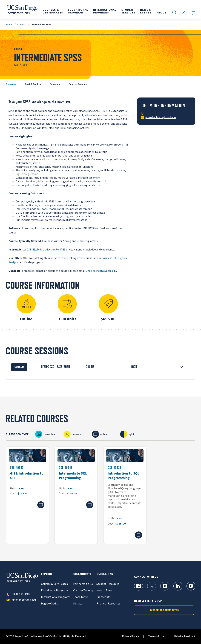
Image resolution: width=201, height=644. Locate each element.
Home (9, 25)
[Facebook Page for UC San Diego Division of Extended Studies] (139, 586)
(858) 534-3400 (18, 594)
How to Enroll (105, 591)
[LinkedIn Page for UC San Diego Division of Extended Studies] (178, 586)
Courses (21, 25)
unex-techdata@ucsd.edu (101, 271)
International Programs (56, 597)
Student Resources (108, 584)
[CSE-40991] (27, 495)
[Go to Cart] (193, 13)
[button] (100, 367)
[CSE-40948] (76, 495)
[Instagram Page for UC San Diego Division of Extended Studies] (165, 586)
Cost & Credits (33, 84)
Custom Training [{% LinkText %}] (83, 591)
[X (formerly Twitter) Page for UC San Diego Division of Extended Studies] (152, 586)
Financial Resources (108, 604)
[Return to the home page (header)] (22, 10)
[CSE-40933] (125, 495)
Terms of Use (156, 636)
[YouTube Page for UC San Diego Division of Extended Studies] (191, 586)
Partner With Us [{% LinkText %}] (83, 584)
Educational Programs (55, 591)
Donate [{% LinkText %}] (78, 604)
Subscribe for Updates (164, 610)
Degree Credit (49, 604)
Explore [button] (47, 574)
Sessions (55, 84)
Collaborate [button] (82, 574)
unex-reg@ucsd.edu (21, 600)
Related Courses (78, 84)
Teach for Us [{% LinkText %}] (81, 597)
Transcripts (103, 597)
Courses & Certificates (54, 584)
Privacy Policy (130, 636)
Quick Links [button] (105, 574)
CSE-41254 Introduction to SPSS (46, 250)
